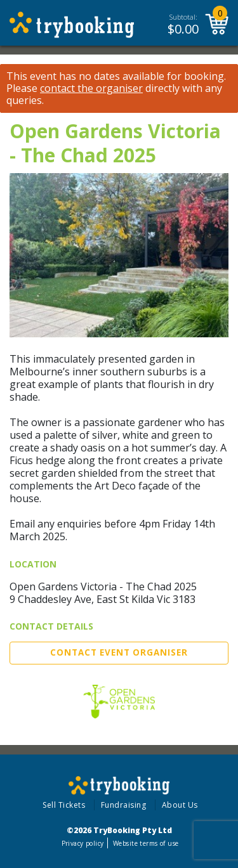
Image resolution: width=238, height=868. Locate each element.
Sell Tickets (64, 805)
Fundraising (124, 805)
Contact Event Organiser (119, 652)
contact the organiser (91, 88)
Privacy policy (83, 843)
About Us (180, 805)
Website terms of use (146, 843)
